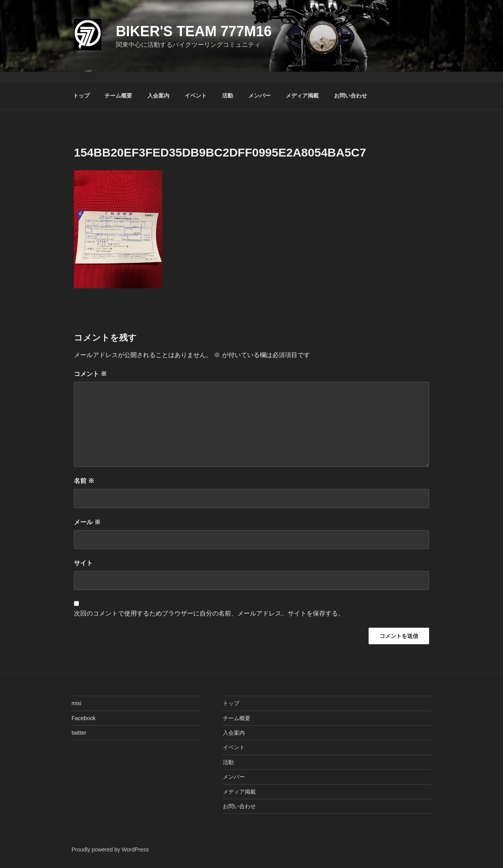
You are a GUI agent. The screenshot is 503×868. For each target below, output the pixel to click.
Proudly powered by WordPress (110, 850)
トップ (81, 96)
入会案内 (158, 96)
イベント (196, 96)
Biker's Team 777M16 (194, 31)
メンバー (259, 96)
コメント (90, 374)
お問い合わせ (351, 96)
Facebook (84, 718)
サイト (83, 563)
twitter (79, 733)
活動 (228, 96)
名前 (84, 481)
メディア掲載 (302, 96)
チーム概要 (118, 96)
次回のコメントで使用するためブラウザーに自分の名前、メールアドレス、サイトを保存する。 (209, 613)
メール (87, 522)
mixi (76, 703)
